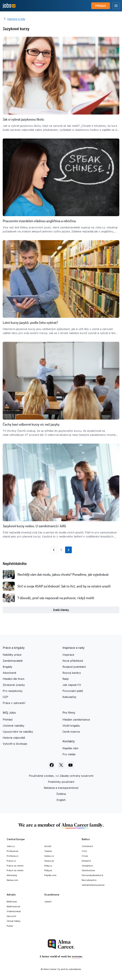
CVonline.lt (87, 846)
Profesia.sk (13, 851)
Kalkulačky (69, 697)
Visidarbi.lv (87, 866)
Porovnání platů (73, 691)
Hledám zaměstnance (76, 720)
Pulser (10, 926)
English (61, 800)
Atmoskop (12, 875)
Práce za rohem (15, 870)
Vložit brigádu (71, 726)
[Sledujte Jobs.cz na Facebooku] (52, 765)
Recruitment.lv (89, 880)
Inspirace (68, 655)
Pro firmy (69, 713)
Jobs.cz (11, 846)
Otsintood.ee (88, 870)
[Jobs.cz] (9, 6)
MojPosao (12, 902)
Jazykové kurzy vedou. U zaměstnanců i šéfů (34, 526)
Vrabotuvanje (14, 911)
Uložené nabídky (14, 726)
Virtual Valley (14, 921)
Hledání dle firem (14, 679)
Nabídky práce (12, 655)
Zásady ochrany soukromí (77, 776)
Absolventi (9, 673)
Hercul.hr (11, 916)
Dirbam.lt (86, 861)
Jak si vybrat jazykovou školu (23, 119)
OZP (5, 697)
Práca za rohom (15, 866)
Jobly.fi (48, 902)
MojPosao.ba (13, 906)
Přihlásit (101, 6)
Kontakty (69, 741)
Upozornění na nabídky (18, 732)
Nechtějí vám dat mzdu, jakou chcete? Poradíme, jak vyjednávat (63, 575)
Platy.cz (48, 866)
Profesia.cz (13, 856)
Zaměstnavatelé (13, 661)
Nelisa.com (12, 880)
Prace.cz (11, 861)
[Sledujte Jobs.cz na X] (61, 765)
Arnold (48, 846)
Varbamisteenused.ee (93, 885)
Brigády (7, 667)
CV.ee (85, 856)
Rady (66, 679)
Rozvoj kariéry (72, 673)
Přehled (8, 720)
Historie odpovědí (14, 738)
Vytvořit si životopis (15, 744)
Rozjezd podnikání (74, 667)
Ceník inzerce (71, 732)
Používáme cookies (41, 776)
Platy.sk (48, 870)
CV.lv (84, 851)
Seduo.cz (49, 856)
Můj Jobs (9, 713)
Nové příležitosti (73, 661)
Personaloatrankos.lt (92, 875)
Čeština (61, 794)
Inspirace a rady (16, 19)
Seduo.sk (49, 861)
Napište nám (70, 748)
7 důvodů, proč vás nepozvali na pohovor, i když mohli (56, 598)
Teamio (48, 851)
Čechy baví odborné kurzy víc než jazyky (31, 424)
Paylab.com (50, 875)
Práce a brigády (14, 648)
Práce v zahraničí (14, 703)
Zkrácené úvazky (14, 685)
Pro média (69, 754)
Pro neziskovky (13, 691)
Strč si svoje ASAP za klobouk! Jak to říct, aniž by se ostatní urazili (64, 586)
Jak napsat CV (72, 685)
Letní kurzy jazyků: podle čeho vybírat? (30, 323)
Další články (61, 610)
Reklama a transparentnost (61, 788)
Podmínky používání (61, 782)
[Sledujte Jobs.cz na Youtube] (70, 765)
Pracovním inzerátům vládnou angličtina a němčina (39, 221)
